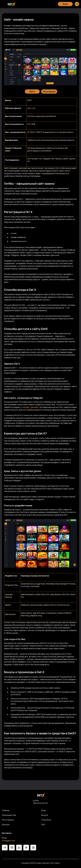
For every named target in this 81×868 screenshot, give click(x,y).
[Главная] (11, 4)
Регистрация (8, 820)
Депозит (6, 825)
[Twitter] (26, 848)
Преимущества (9, 815)
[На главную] (40, 795)
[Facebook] (12, 848)
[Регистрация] (49, 91)
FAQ (43, 825)
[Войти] (32, 91)
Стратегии (46, 820)
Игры (44, 810)
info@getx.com (8, 841)
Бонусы (45, 815)
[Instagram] (33, 848)
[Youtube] (19, 848)
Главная (6, 810)
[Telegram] (5, 848)
